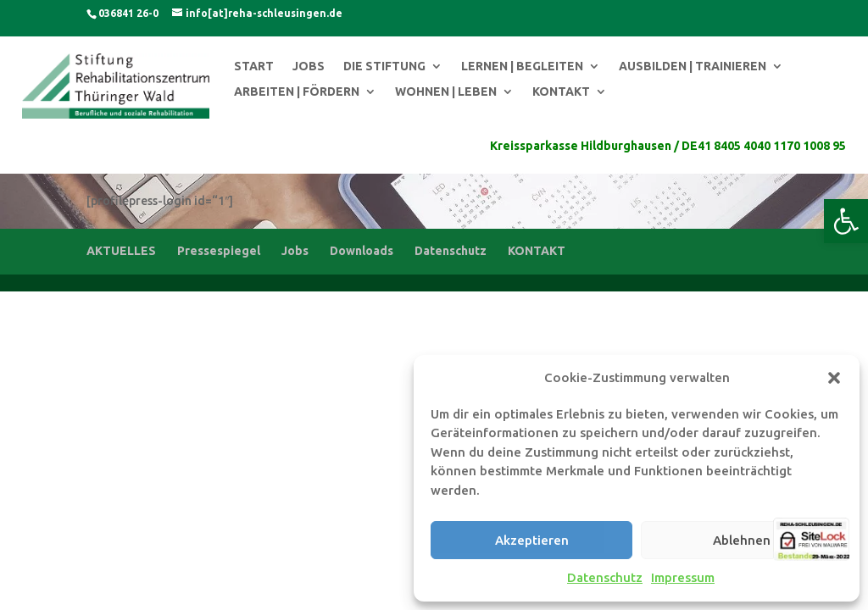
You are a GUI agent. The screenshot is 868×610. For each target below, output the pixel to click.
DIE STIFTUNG (384, 67)
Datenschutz (605, 577)
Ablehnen (742, 540)
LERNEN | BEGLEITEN (522, 67)
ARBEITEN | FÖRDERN (297, 92)
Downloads (362, 251)
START (254, 67)
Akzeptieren (532, 540)
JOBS (309, 67)
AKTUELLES (121, 251)
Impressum (683, 577)
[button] (846, 221)
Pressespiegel (219, 251)
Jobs (295, 251)
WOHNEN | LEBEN (446, 92)
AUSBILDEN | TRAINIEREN (693, 67)
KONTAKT (561, 92)
